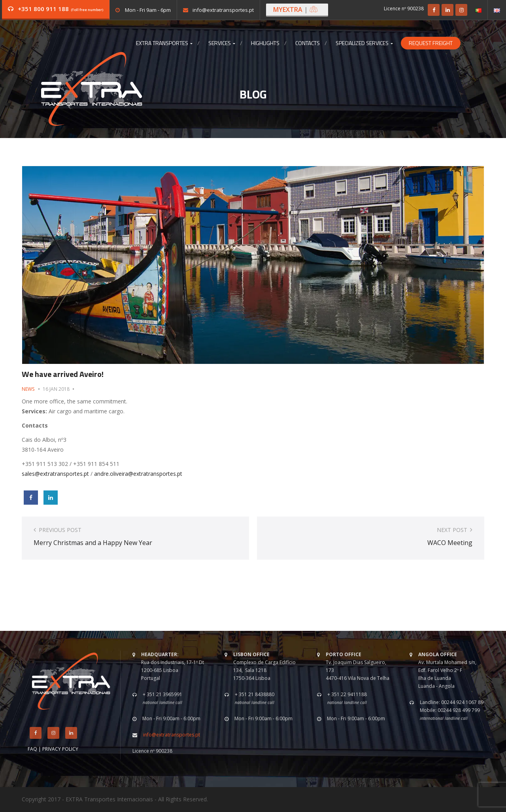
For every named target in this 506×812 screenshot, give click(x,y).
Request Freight (431, 43)
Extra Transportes (164, 43)
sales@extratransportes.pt (55, 474)
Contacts (308, 43)
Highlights (265, 43)
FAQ (32, 749)
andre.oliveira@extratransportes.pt (138, 474)
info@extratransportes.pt (223, 10)
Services (222, 43)
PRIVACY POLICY (60, 749)
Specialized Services (364, 43)
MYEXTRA (296, 9)
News (28, 389)
